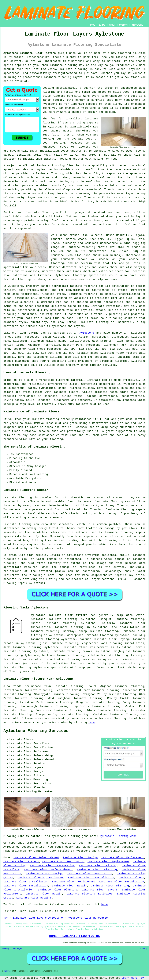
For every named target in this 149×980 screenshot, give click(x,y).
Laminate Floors (131, 878)
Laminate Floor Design (80, 858)
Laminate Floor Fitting (98, 866)
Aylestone (87, 333)
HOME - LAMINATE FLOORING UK (74, 936)
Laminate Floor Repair (69, 886)
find (17, 686)
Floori (7, 971)
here (92, 722)
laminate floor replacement (86, 647)
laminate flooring (64, 65)
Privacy (143, 949)
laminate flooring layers (63, 77)
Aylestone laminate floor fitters (59, 615)
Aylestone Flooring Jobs (118, 836)
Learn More (130, 978)
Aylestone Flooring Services (36, 731)
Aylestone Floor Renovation (88, 918)
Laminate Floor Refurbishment (36, 858)
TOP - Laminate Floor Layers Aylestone (33, 918)
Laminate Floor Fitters (21, 862)
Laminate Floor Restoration (63, 862)
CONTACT (124, 25)
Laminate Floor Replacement (123, 858)
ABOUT (112, 25)
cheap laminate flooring (98, 631)
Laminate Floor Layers (100, 890)
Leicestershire (133, 659)
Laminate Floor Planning (97, 870)
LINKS (102, 25)
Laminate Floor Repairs (34, 898)
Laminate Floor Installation (91, 878)
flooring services (82, 659)
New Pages (17, 949)
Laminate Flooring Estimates (40, 878)
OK (143, 978)
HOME (93, 25)
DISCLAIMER (138, 25)
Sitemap (6, 949)
